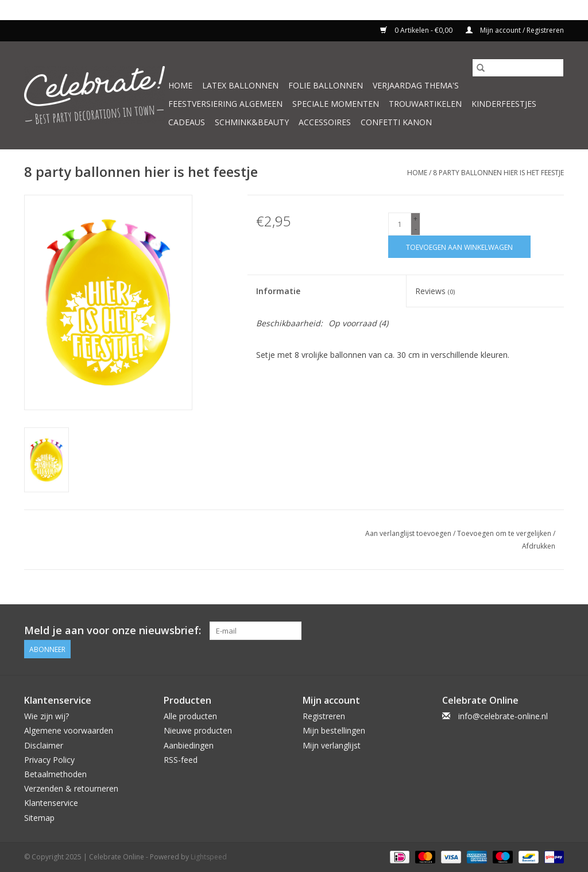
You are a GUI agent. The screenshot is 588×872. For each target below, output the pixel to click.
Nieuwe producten (198, 730)
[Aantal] (400, 224)
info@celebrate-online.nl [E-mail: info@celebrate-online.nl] (503, 716)
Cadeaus (187, 122)
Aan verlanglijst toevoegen (409, 533)
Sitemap (39, 818)
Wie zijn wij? (47, 716)
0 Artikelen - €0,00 (417, 30)
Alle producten (190, 716)
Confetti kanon (396, 122)
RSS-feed (181, 760)
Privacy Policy (49, 760)
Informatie (278, 291)
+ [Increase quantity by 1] (415, 219)
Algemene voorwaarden (69, 730)
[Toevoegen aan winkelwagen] (459, 247)
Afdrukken (539, 546)
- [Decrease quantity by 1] (416, 229)
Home (180, 85)
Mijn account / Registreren (515, 30)
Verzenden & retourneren (71, 788)
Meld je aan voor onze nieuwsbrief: (113, 630)
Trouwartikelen (425, 104)
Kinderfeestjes (504, 104)
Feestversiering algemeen (225, 104)
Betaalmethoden (55, 774)
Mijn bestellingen (334, 730)
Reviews (435, 291)
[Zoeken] (518, 68)
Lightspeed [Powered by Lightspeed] (209, 857)
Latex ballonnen (240, 85)
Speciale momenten (336, 104)
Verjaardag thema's (416, 85)
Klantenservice (51, 803)
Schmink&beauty (252, 122)
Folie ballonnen (326, 85)
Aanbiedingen (189, 745)
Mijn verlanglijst (332, 745)
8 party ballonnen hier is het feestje (498, 173)
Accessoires (325, 122)
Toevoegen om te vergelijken (505, 533)
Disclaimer (44, 745)
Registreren (324, 716)
